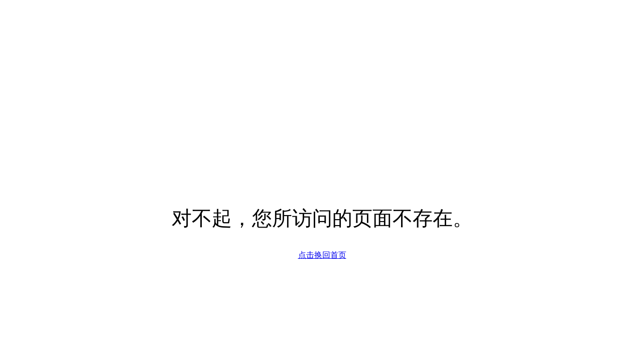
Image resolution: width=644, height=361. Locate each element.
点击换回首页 (322, 255)
